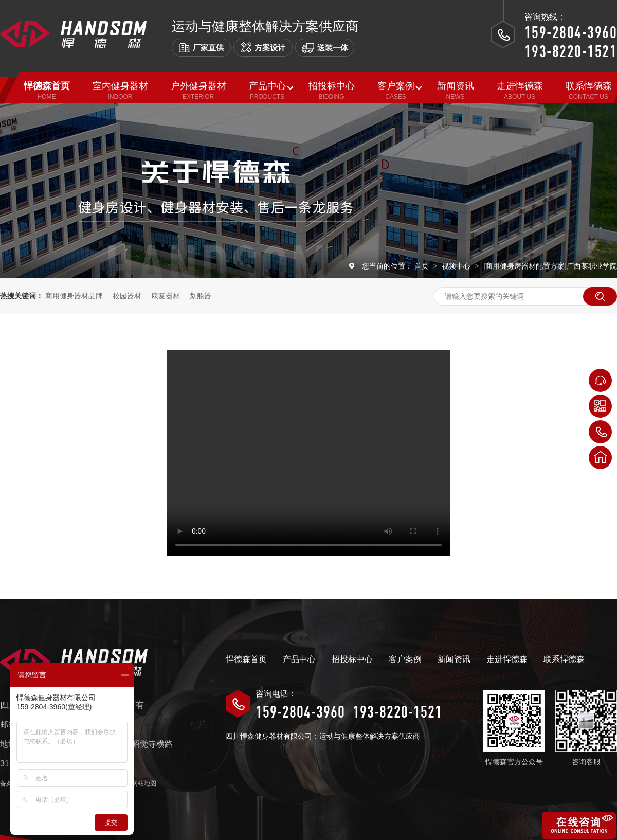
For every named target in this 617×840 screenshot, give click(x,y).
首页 (423, 266)
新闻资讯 (454, 659)
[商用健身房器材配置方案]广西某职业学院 (550, 266)
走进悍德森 (507, 659)
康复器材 (166, 296)
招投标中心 (352, 659)
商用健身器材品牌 (74, 296)
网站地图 (144, 783)
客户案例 (405, 659)
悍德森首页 (246, 659)
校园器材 (127, 296)
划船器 (201, 296)
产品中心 (299, 659)
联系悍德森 (564, 659)
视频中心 (457, 266)
